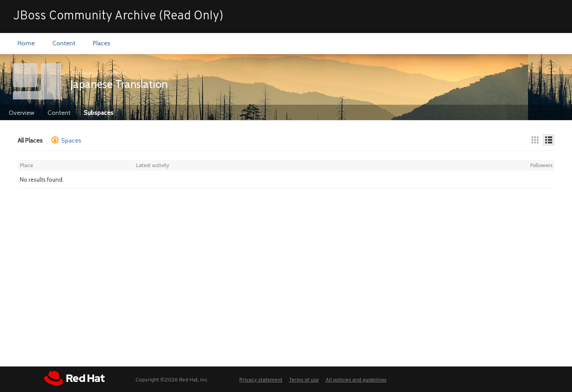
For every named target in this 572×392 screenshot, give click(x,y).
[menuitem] (26, 44)
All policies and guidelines (356, 380)
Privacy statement (261, 380)
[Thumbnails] (535, 140)
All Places (82, 73)
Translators (113, 73)
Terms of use (304, 380)
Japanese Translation (119, 84)
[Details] (549, 140)
